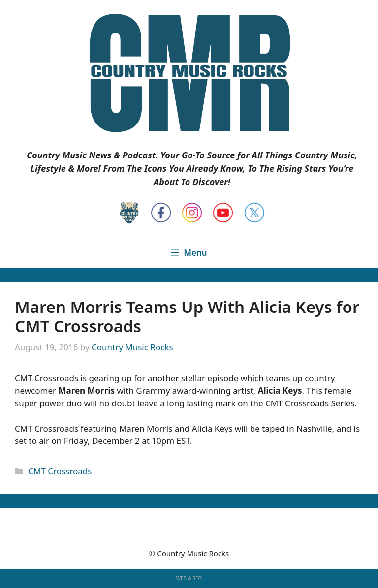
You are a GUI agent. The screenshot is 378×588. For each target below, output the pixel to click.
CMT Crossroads (60, 471)
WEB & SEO (189, 578)
